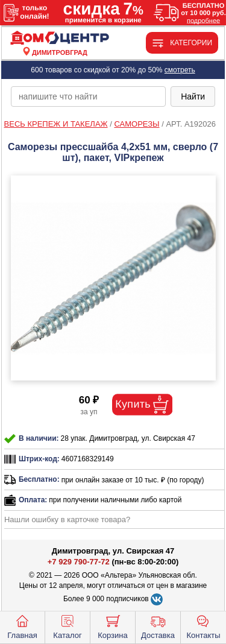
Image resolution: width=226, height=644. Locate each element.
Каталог (67, 626)
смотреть (180, 70)
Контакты (203, 626)
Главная (22, 626)
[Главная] (60, 38)
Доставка (158, 626)
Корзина (113, 626)
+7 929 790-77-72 (79, 562)
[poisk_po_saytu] (88, 96)
